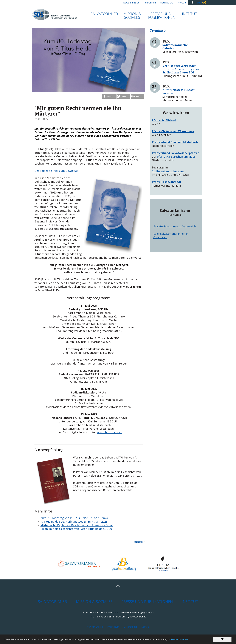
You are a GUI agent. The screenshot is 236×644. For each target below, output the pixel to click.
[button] (109, 96)
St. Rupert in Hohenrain (168, 171)
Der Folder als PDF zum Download (56, 171)
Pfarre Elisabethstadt (167, 182)
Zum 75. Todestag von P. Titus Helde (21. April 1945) (74, 518)
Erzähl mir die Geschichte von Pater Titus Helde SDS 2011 (78, 529)
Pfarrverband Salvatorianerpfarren (176, 153)
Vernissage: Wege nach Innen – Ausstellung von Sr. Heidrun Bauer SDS (181, 69)
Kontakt (145, 627)
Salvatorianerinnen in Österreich (175, 226)
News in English (95, 627)
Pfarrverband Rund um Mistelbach (175, 142)
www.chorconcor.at (109, 432)
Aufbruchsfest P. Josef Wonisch (179, 91)
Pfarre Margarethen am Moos (176, 157)
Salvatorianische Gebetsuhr (175, 47)
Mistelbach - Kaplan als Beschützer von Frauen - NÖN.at (77, 525)
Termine (156, 30)
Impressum (113, 627)
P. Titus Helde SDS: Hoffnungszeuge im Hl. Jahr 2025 (74, 522)
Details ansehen (179, 640)
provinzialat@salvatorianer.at (131, 617)
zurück (138, 542)
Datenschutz (130, 627)
